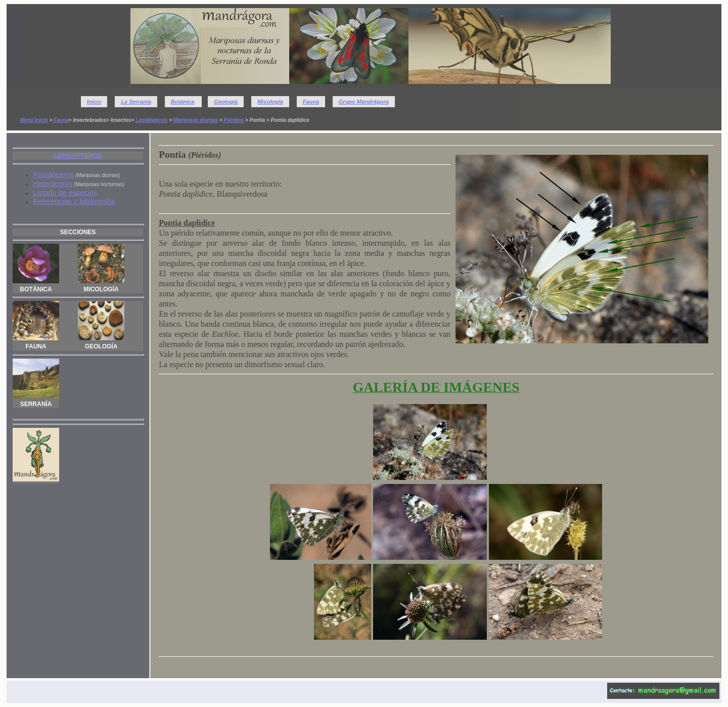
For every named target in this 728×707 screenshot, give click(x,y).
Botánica (183, 102)
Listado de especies (65, 193)
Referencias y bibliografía (74, 201)
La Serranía (136, 102)
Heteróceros (53, 184)
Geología (226, 102)
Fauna (311, 102)
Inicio (94, 102)
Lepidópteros (151, 120)
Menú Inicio (34, 120)
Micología (270, 102)
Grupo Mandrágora (364, 102)
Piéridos (233, 120)
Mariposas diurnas (196, 120)
